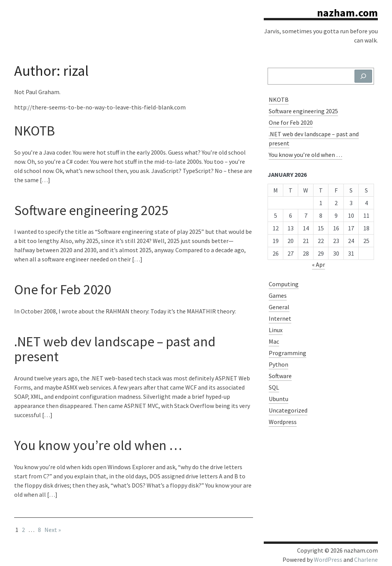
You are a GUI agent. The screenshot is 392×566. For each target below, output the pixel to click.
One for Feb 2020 (63, 290)
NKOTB (34, 131)
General (279, 307)
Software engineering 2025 (91, 210)
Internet (280, 318)
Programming (287, 353)
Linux (276, 330)
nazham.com (347, 13)
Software (280, 376)
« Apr (318, 264)
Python (278, 364)
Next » (53, 530)
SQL (274, 387)
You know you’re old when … (98, 445)
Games (278, 295)
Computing (284, 284)
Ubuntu (278, 399)
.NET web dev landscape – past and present (115, 349)
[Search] (363, 76)
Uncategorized (288, 410)
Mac (274, 341)
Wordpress (283, 422)
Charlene (366, 559)
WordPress (328, 559)
